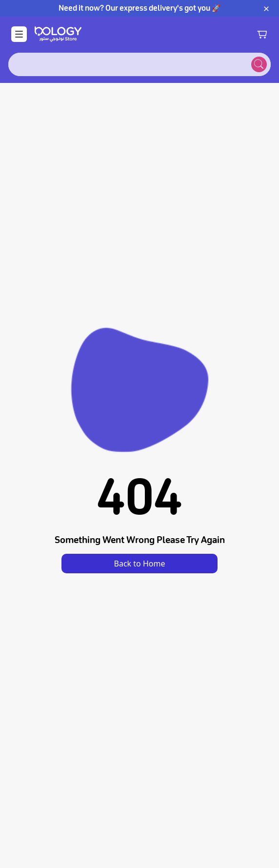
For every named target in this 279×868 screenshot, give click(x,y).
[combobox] (128, 64)
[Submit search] (259, 64)
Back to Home (140, 564)
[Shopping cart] (262, 34)
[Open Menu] (19, 34)
